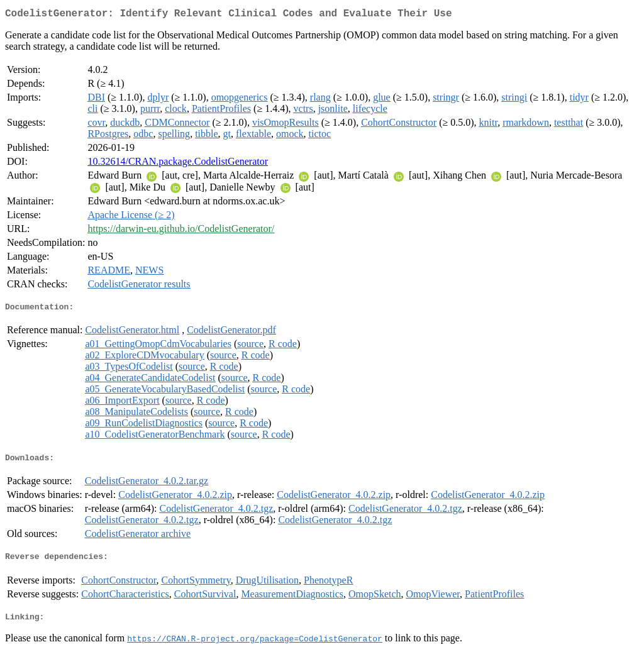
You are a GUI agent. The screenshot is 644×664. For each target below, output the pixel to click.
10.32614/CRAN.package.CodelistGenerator (178, 164)
